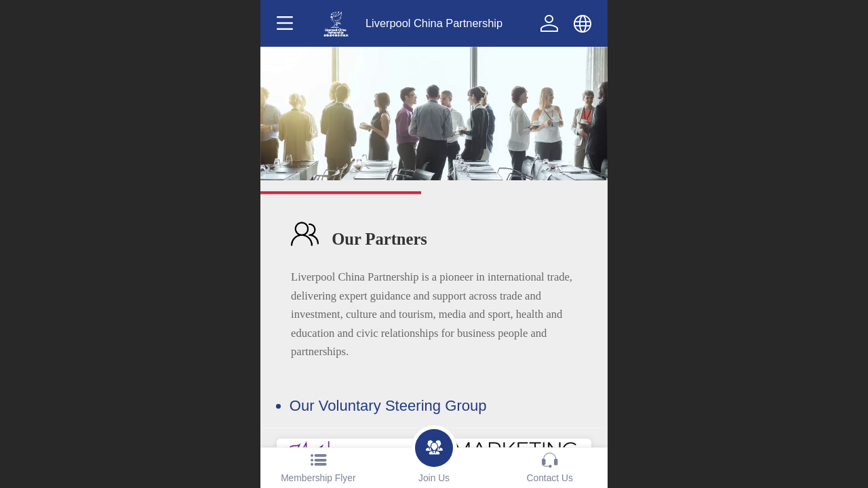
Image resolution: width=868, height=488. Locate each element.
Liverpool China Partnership (434, 23)
